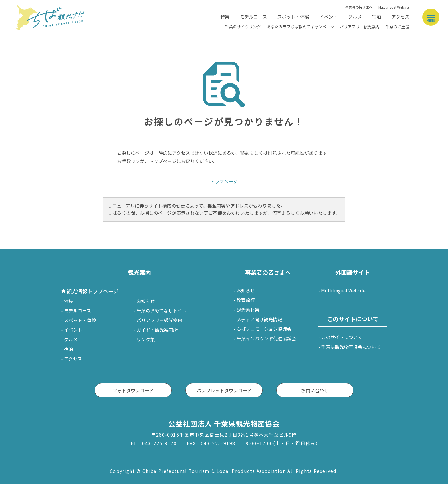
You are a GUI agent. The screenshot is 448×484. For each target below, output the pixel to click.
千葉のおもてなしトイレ (162, 310)
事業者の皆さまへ (359, 7)
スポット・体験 (293, 17)
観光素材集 (248, 310)
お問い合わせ (315, 390)
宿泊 (377, 17)
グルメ (355, 17)
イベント (329, 17)
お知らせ (146, 301)
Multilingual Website (394, 7)
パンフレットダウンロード (224, 390)
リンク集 (146, 339)
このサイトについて (342, 337)
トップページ (224, 181)
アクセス (400, 17)
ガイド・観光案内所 (157, 330)
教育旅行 (246, 300)
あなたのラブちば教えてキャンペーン (300, 27)
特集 (225, 17)
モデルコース (253, 17)
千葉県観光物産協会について (351, 347)
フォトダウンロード (133, 390)
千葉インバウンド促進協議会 (266, 338)
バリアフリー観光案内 (360, 27)
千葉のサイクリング (243, 27)
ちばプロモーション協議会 (264, 329)
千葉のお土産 (397, 27)
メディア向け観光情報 (259, 319)
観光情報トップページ (93, 291)
